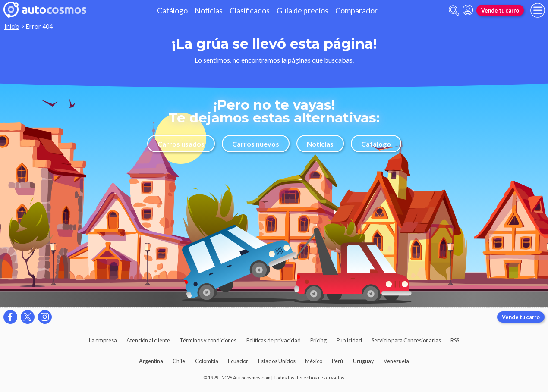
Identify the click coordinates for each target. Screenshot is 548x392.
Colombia (207, 361)
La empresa (103, 340)
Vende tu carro (500, 10)
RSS (455, 340)
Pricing (318, 340)
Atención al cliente (148, 340)
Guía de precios (302, 11)
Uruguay (364, 361)
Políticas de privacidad (274, 340)
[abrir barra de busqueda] (454, 11)
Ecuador (238, 361)
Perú (337, 361)
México (314, 361)
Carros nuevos (256, 144)
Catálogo (172, 11)
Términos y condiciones (208, 340)
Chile (179, 361)
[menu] (538, 10)
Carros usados (181, 144)
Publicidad (349, 340)
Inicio (12, 27)
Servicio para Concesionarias (406, 340)
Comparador (356, 11)
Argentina (151, 361)
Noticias (209, 11)
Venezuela (396, 361)
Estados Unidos (277, 361)
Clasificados (250, 11)
